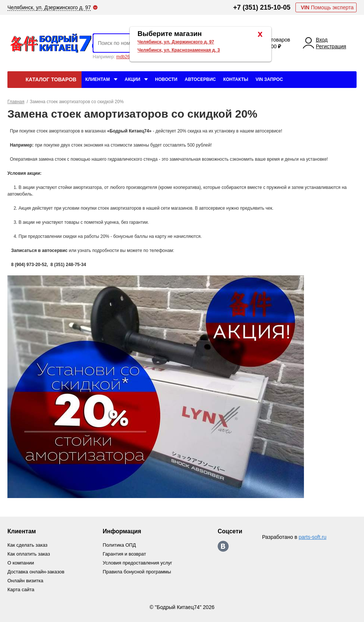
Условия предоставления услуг (137, 563)
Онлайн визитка (25, 581)
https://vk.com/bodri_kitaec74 (223, 546)
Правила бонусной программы (137, 572)
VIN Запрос (269, 79)
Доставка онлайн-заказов (36, 572)
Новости (166, 79)
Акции (132, 79)
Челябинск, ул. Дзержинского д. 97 (176, 42)
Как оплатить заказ (29, 554)
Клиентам (97, 79)
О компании (21, 563)
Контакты (236, 79)
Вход (322, 40)
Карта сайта (21, 590)
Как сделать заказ (27, 545)
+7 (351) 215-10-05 (262, 7)
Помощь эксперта (327, 7)
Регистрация (331, 46)
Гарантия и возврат (124, 554)
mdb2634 (125, 57)
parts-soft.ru (313, 537)
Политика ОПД (119, 545)
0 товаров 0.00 (278, 43)
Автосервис (200, 79)
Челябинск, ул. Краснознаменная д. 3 (179, 50)
